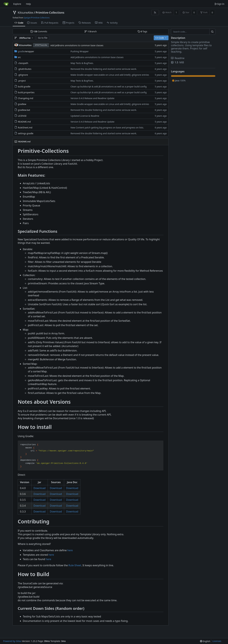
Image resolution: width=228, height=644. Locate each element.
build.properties (26, 92)
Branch (91, 31)
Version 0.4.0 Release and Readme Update (93, 98)
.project (22, 81)
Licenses (217, 641)
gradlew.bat (24, 110)
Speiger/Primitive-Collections (37, 18)
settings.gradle (26, 133)
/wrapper (26, 51)
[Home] (6, 4)
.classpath (23, 63)
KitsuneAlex (26, 13)
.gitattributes (25, 69)
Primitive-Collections (50, 13)
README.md (24, 122)
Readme (178, 58)
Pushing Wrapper (80, 51)
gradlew (22, 104)
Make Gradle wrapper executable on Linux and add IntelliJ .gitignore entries (110, 75)
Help (28, 4)
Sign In (219, 4)
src (19, 57)
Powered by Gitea (12, 641)
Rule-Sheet (75, 565)
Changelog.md (26, 98)
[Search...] (212, 32)
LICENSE (22, 116)
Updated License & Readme (85, 116)
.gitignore (23, 75)
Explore (17, 4)
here (70, 550)
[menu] (205, 641)
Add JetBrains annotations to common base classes (77, 45)
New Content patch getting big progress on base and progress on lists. (107, 128)
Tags (142, 31)
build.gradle (24, 87)
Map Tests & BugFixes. (82, 63)
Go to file (43, 38)
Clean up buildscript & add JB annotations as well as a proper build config (109, 87)
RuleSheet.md (25, 128)
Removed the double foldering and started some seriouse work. (104, 69)
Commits (39, 31)
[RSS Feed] (155, 12)
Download (40, 488)
